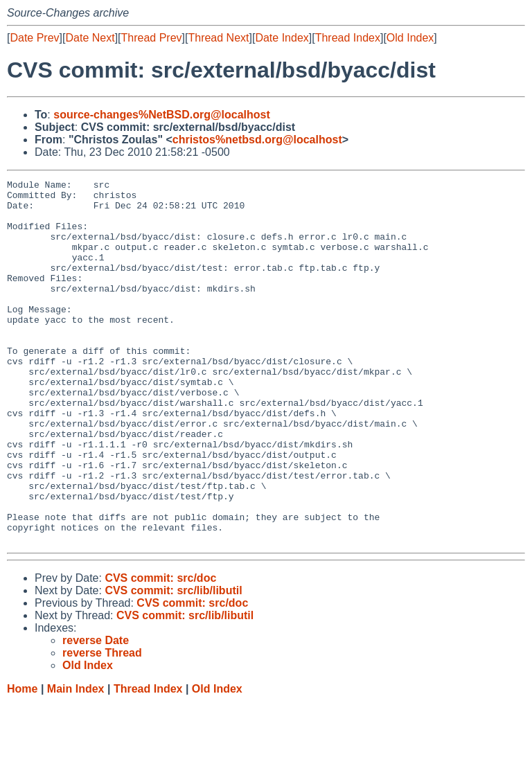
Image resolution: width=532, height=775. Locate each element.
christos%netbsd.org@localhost (257, 140)
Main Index (76, 761)
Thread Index (348, 38)
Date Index (282, 38)
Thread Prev (152, 38)
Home (22, 761)
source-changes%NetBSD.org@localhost (162, 115)
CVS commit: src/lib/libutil (173, 663)
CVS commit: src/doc (160, 651)
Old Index (410, 38)
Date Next (90, 38)
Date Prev (34, 38)
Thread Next (218, 38)
